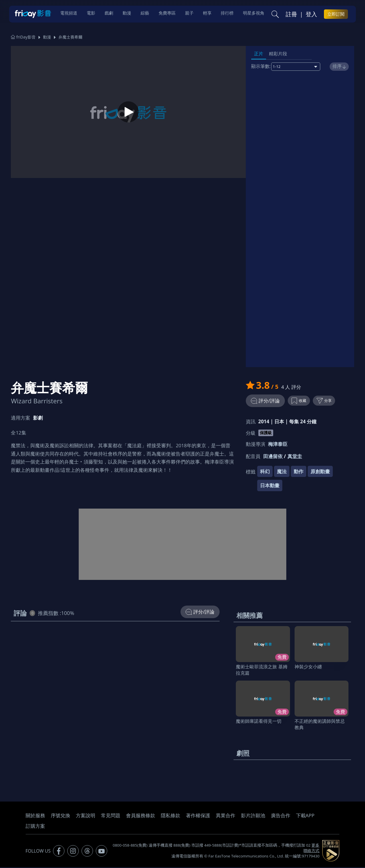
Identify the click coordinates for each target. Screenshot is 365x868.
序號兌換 (60, 817)
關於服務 (35, 817)
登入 (311, 15)
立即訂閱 (336, 15)
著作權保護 (198, 817)
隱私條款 (171, 817)
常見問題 (111, 817)
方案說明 (86, 817)
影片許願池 (253, 817)
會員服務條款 (141, 817)
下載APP (305, 817)
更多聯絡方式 (311, 849)
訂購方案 (35, 827)
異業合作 (226, 817)
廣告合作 (281, 817)
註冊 (291, 15)
